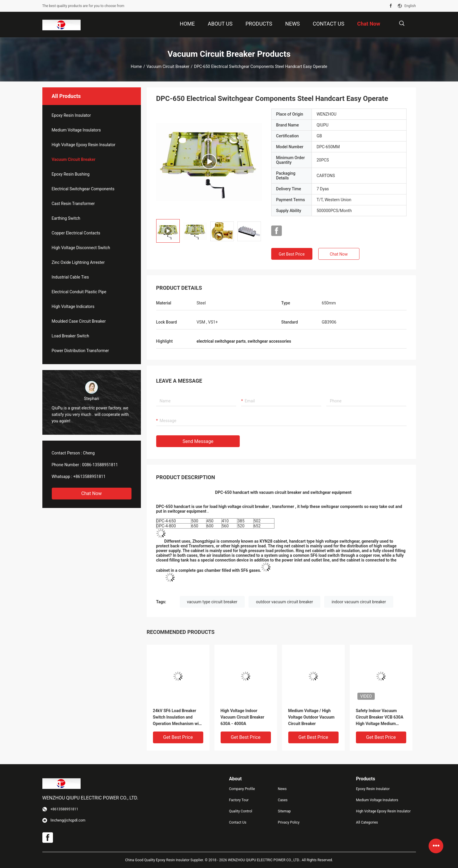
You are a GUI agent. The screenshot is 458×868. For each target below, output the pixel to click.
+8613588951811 (89, 477)
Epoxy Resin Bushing (71, 174)
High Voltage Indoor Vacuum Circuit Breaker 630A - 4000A (243, 717)
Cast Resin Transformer (73, 204)
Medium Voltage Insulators (76, 130)
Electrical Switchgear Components (83, 189)
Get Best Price (292, 254)
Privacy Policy (289, 822)
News (282, 789)
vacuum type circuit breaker (212, 602)
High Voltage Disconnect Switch (81, 248)
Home (136, 66)
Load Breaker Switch (70, 336)
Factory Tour (239, 800)
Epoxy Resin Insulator (71, 115)
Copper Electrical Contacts (76, 233)
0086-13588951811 (100, 465)
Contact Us (238, 822)
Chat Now (91, 493)
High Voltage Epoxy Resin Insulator (84, 145)
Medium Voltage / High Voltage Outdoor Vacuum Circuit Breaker (312, 717)
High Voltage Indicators (73, 306)
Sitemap (284, 811)
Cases (283, 800)
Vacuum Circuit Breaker (168, 66)
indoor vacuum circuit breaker (359, 602)
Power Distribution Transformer (80, 351)
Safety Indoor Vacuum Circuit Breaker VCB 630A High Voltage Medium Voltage (380, 718)
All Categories (367, 822)
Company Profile (242, 789)
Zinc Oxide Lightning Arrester (78, 262)
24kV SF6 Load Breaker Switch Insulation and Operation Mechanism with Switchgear (178, 718)
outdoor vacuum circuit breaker (284, 602)
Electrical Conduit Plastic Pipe (79, 292)
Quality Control (241, 811)
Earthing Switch (66, 218)
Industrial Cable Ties (70, 277)
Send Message (198, 441)
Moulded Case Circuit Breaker (79, 321)
